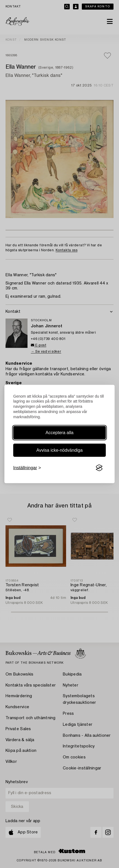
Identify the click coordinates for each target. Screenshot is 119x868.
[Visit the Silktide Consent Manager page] (99, 468)
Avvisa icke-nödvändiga (59, 450)
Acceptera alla (59, 433)
